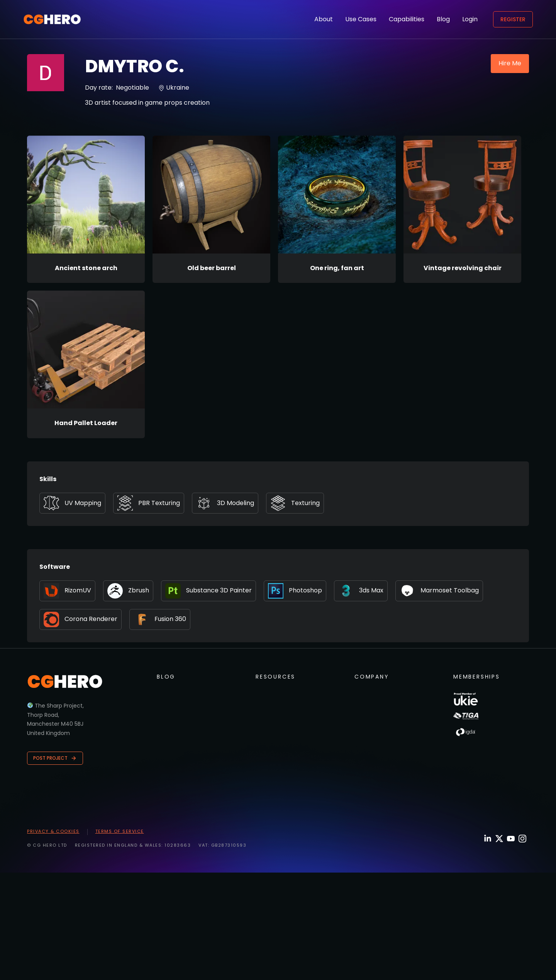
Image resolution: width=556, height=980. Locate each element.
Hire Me (510, 63)
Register (513, 19)
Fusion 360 (160, 619)
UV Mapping (72, 503)
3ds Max (361, 591)
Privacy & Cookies (53, 831)
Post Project (55, 758)
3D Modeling (225, 503)
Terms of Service (120, 831)
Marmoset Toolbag (439, 591)
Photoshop (295, 591)
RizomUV (67, 591)
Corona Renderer (81, 619)
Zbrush (128, 591)
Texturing (295, 503)
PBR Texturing (149, 503)
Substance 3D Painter (208, 591)
